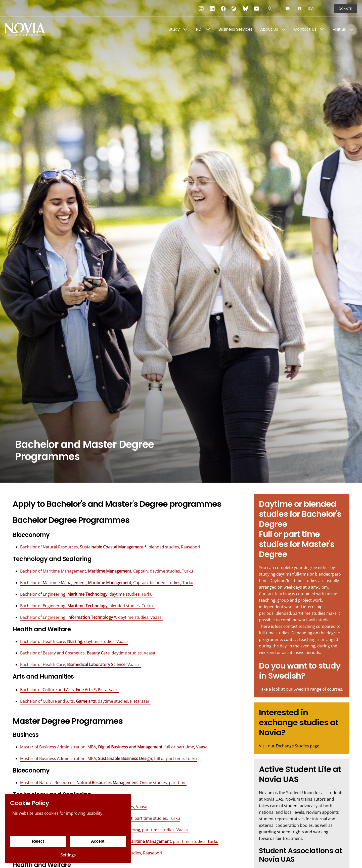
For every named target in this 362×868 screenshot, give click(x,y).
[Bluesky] (245, 9)
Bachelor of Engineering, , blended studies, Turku (87, 606)
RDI (199, 29)
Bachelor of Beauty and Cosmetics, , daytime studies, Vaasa (88, 653)
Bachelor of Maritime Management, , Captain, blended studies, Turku (107, 583)
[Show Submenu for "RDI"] (208, 29)
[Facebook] (223, 9)
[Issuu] (234, 9)
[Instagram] (201, 9)
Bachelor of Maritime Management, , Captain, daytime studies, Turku (107, 571)
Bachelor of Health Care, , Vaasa (80, 665)
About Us (269, 29)
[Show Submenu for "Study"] (185, 29)
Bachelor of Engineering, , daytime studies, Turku (87, 594)
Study (174, 29)
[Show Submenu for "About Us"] (284, 29)
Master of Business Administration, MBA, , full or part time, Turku (108, 758)
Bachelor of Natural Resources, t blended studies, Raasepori (111, 547)
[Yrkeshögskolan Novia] (25, 29)
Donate (345, 9)
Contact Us (305, 29)
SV (311, 9)
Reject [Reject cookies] (38, 841)
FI (300, 9)
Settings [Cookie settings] (68, 855)
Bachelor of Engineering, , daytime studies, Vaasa (91, 617)
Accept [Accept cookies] (98, 841)
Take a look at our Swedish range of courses (301, 689)
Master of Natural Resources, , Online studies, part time (103, 783)
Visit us (339, 29)
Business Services (236, 29)
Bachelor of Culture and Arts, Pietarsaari (70, 690)
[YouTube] (256, 9)
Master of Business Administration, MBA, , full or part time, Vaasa (114, 747)
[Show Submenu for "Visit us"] (351, 29)
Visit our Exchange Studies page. (290, 746)
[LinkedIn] (212, 9)
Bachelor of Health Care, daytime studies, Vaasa (74, 641)
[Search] (270, 9)
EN (288, 9)
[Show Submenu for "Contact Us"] (322, 29)
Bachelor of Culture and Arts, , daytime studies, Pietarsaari (85, 701)
